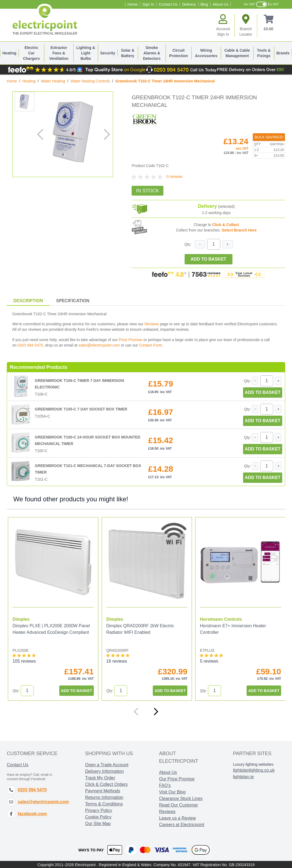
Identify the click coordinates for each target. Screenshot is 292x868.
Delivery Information (104, 771)
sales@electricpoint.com (99, 345)
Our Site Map (98, 823)
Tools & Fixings (264, 53)
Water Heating (53, 81)
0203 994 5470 (30, 345)
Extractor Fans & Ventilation (59, 53)
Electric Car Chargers (31, 53)
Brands (283, 53)
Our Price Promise (177, 778)
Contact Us (168, 4)
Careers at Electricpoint (182, 824)
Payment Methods (103, 790)
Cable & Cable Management (237, 53)
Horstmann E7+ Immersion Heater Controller (232, 628)
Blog (204, 4)
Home (133, 4)
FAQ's (165, 785)
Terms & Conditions (104, 803)
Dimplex (21, 619)
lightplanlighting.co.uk (254, 770)
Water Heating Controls (90, 81)
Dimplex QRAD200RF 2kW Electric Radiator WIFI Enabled (140, 628)
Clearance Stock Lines (181, 798)
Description (28, 301)
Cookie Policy (98, 816)
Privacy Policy (99, 810)
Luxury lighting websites (253, 764)
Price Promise (130, 340)
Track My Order (100, 777)
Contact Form (150, 345)
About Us (221, 4)
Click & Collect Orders (106, 784)
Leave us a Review (177, 818)
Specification (73, 301)
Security (108, 53)
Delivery (189, 4)
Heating (9, 53)
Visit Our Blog (172, 791)
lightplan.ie (243, 776)
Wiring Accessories (206, 53)
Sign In (148, 4)
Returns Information (104, 797)
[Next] (156, 711)
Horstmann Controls (220, 619)
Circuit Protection (178, 53)
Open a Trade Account (107, 764)
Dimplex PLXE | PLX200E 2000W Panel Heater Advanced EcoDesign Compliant (51, 628)
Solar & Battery (128, 53)
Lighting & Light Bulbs (86, 53)
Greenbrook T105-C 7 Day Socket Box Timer (81, 409)
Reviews (152, 324)
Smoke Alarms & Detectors (152, 53)
